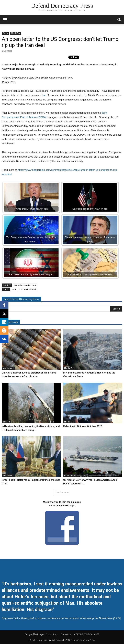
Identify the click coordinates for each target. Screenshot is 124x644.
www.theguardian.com (25, 285)
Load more (62, 492)
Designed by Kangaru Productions (41, 634)
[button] (119, 20)
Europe (5, 33)
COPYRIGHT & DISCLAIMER (87, 634)
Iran (44, 95)
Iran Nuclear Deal (28, 289)
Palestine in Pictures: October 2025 (83, 426)
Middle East (16, 33)
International (8, 368)
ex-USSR (6, 422)
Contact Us (66, 634)
